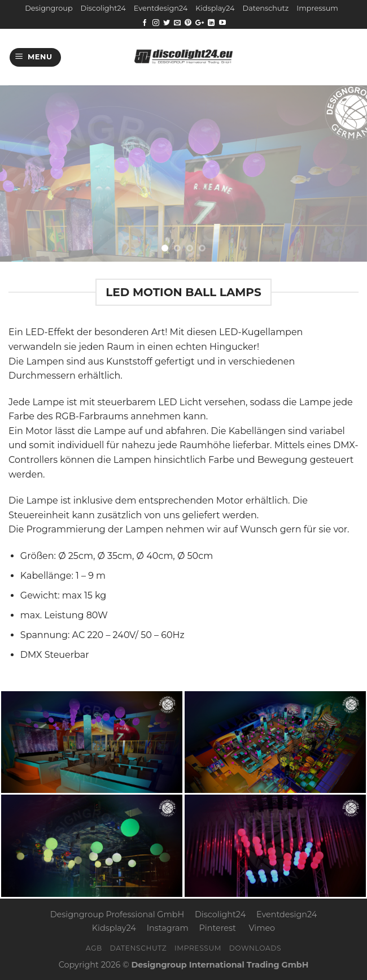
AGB (94, 948)
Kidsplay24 (215, 8)
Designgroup (49, 8)
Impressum (317, 8)
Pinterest (218, 928)
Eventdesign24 (161, 8)
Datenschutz (266, 8)
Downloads (255, 948)
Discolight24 (103, 8)
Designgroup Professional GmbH (117, 914)
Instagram (168, 928)
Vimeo (262, 928)
